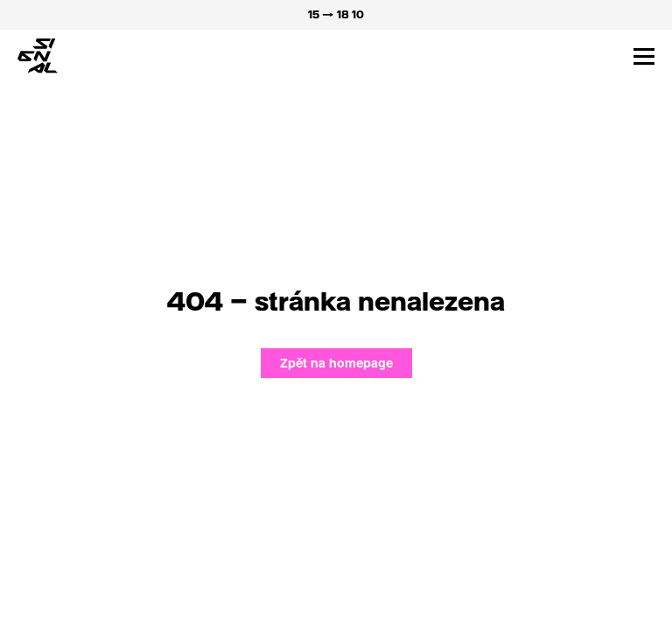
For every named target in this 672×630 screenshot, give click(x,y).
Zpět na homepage (336, 363)
